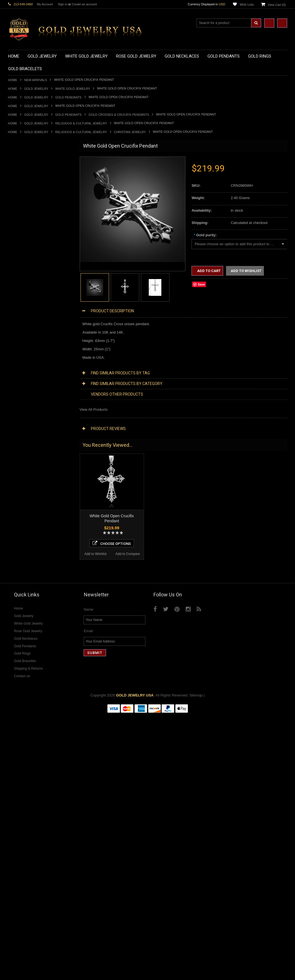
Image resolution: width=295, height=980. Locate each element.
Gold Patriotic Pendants (27, 256)
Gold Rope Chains (23, 430)
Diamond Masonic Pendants (31, 591)
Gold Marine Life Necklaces (30, 175)
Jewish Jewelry (20, 478)
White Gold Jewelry (73, 89)
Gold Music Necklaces (26, 208)
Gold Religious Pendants (28, 260)
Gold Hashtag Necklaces (28, 180)
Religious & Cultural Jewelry (81, 123)
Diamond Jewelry (22, 544)
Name (88, 874)
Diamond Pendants (24, 577)
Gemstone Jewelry (23, 648)
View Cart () (277, 5)
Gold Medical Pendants (27, 246)
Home (13, 80)
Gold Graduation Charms (28, 241)
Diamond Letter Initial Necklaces (34, 563)
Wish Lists (247, 4)
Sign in (63, 4)
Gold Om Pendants (24, 289)
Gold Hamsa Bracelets (26, 411)
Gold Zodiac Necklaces (27, 227)
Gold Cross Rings (22, 350)
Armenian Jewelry (23, 440)
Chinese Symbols (22, 487)
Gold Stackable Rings (26, 322)
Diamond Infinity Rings (26, 633)
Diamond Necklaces (24, 548)
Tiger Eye (16, 685)
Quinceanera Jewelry (25, 482)
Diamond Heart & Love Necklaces (35, 558)
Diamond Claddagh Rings (29, 638)
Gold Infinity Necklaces (27, 194)
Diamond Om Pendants (27, 596)
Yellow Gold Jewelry (24, 525)
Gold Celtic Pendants (25, 265)
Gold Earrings (19, 393)
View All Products (94, 409)
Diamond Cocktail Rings (28, 624)
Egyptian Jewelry (22, 444)
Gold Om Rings (21, 378)
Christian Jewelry (130, 132)
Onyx (12, 671)
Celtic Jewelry (19, 454)
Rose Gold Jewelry (23, 534)
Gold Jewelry (36, 89)
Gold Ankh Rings (22, 336)
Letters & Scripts (21, 515)
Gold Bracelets (20, 397)
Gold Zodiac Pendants (26, 251)
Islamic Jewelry (20, 473)
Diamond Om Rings (24, 643)
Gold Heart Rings (22, 355)
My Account (45, 4)
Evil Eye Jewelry (21, 506)
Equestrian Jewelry (23, 496)
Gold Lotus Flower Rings (28, 364)
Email (88, 896)
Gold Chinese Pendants (27, 237)
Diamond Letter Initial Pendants (33, 586)
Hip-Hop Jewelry (21, 501)
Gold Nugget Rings (23, 374)
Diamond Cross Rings (26, 614)
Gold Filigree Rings (24, 317)
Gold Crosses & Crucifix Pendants (119, 115)
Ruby (12, 676)
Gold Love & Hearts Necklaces (33, 213)
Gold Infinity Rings (23, 359)
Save (201, 284)
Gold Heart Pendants (25, 274)
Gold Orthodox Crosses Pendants (35, 284)
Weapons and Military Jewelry (32, 492)
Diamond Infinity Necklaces (30, 567)
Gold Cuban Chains (24, 426)
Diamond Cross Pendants (29, 581)
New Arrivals (36, 80)
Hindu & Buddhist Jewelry (29, 468)
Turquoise (16, 690)
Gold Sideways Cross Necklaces (34, 222)
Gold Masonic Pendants (27, 293)
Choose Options (41, 804)
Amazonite (17, 652)
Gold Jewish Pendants (26, 279)
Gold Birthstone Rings (26, 341)
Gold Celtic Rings (22, 345)
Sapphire (15, 681)
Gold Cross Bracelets (25, 407)
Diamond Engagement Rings (31, 629)
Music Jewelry (20, 520)
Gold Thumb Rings (23, 383)
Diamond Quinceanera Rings (31, 619)
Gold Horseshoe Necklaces (30, 189)
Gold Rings (17, 308)
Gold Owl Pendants (24, 303)
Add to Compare (57, 815)
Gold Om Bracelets (23, 402)
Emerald (15, 662)
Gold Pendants (69, 97)
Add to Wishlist (24, 815)
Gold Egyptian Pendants (28, 298)
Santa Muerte (19, 449)
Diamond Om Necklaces (28, 572)
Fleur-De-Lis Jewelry (25, 511)
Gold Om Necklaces (24, 199)
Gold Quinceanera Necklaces (32, 218)
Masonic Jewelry (22, 463)
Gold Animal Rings (23, 326)
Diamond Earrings (23, 600)
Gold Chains (18, 421)
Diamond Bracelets (23, 605)
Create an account (84, 4)
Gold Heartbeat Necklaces (29, 185)
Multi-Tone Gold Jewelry (28, 539)
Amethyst (16, 657)
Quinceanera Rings (24, 331)
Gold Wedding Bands (25, 388)
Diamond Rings (21, 610)
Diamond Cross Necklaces (29, 553)
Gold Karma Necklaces (27, 204)
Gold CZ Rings (20, 312)
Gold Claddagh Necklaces (29, 171)
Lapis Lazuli (18, 666)
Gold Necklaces (21, 166)
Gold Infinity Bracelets (26, 416)
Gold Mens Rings (22, 369)
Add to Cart (208, 271)
